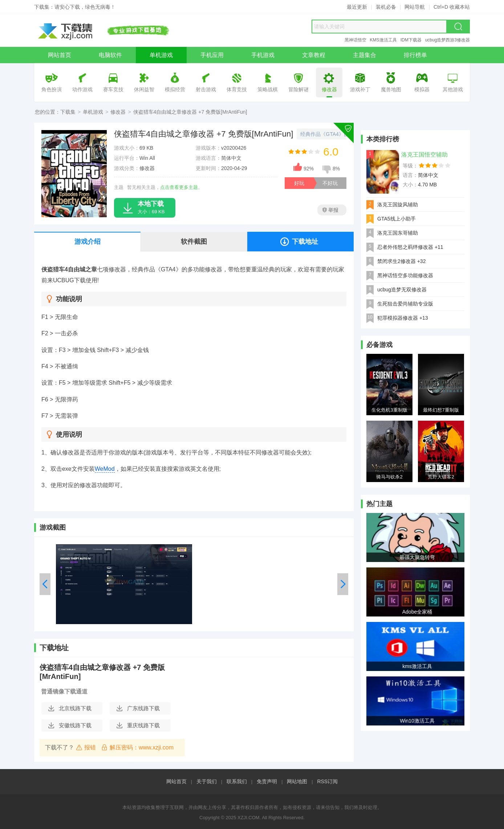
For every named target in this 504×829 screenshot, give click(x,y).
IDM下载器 (411, 40)
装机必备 (386, 7)
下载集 (68, 112)
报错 (86, 747)
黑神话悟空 (355, 40)
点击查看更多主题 (179, 187)
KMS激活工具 (383, 40)
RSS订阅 (327, 781)
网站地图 (297, 781)
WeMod (105, 469)
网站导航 (415, 7)
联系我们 (237, 781)
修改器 (118, 112)
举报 (330, 210)
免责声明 (267, 781)
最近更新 (357, 7)
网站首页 (176, 781)
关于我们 (207, 781)
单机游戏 (93, 112)
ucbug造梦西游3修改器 (448, 40)
